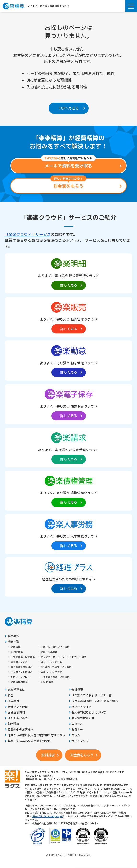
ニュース (77, 724)
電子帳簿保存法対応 (22, 667)
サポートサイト (82, 707)
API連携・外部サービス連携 (56, 667)
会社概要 (77, 690)
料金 (11, 696)
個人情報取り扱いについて (89, 713)
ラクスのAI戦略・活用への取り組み (95, 701)
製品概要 (13, 636)
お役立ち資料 (16, 713)
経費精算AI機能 (19, 682)
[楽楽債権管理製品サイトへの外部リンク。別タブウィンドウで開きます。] (68, 490)
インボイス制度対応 (22, 672)
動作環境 (13, 724)
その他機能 (47, 682)
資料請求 (48, 755)
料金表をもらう (82, 755)
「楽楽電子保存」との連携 (55, 677)
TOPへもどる (69, 108)
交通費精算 (17, 652)
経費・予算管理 (49, 652)
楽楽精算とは (16, 690)
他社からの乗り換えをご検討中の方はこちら (36, 735)
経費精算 (16, 647)
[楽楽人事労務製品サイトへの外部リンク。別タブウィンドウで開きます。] (68, 534)
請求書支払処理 (19, 662)
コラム (76, 735)
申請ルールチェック (51, 672)
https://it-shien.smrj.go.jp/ (47, 816)
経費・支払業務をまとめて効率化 (29, 741)
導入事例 (13, 701)
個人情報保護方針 (83, 718)
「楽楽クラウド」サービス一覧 (92, 696)
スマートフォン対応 (51, 662)
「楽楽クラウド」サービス (28, 235)
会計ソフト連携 (18, 707)
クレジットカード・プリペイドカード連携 (63, 657)
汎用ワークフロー (20, 677)
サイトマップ (80, 741)
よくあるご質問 (18, 718)
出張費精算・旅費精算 (23, 657)
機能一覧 (13, 642)
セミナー (77, 730)
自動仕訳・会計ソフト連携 (55, 647)
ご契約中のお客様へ (21, 730)
